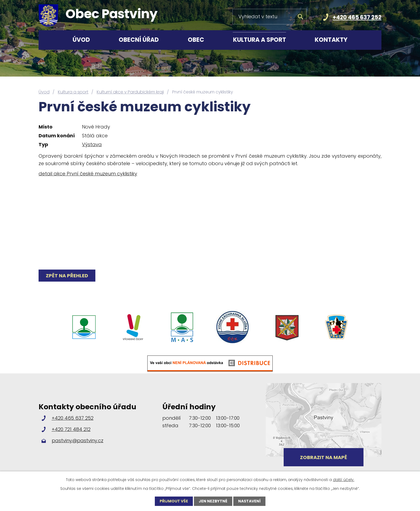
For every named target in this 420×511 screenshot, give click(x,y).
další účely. (344, 480)
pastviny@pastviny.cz (78, 440)
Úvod (81, 40)
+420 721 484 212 (71, 429)
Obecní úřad (139, 40)
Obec (196, 40)
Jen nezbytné (213, 501)
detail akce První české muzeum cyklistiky (88, 174)
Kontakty (331, 40)
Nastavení (249, 501)
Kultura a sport (260, 40)
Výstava (92, 144)
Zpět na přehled (67, 276)
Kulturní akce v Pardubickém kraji (130, 92)
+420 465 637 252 (357, 17)
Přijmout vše (174, 501)
